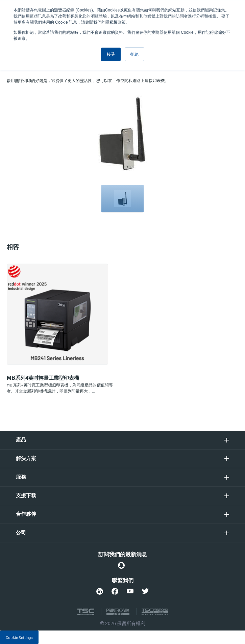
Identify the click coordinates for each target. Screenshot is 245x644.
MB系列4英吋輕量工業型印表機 (43, 378)
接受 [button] (111, 54)
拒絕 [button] (134, 54)
